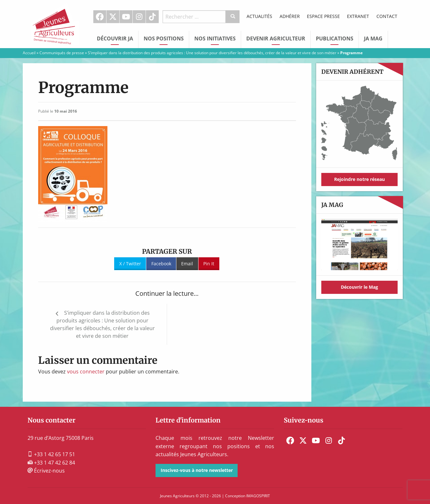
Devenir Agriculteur (276, 38)
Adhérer (290, 16)
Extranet (358, 16)
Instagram (139, 17)
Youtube (126, 17)
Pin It (209, 264)
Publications (335, 38)
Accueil (29, 53)
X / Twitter (130, 264)
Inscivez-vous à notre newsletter (197, 470)
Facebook (100, 17)
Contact (387, 16)
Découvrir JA (115, 38)
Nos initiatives (215, 38)
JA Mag (373, 38)
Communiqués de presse (62, 53)
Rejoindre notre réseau (359, 179)
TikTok (152, 17)
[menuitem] (100, 17)
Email (187, 264)
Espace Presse (323, 16)
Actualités (259, 16)
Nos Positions (164, 38)
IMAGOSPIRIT (258, 496)
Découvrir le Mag (359, 287)
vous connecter (86, 372)
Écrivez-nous (46, 471)
